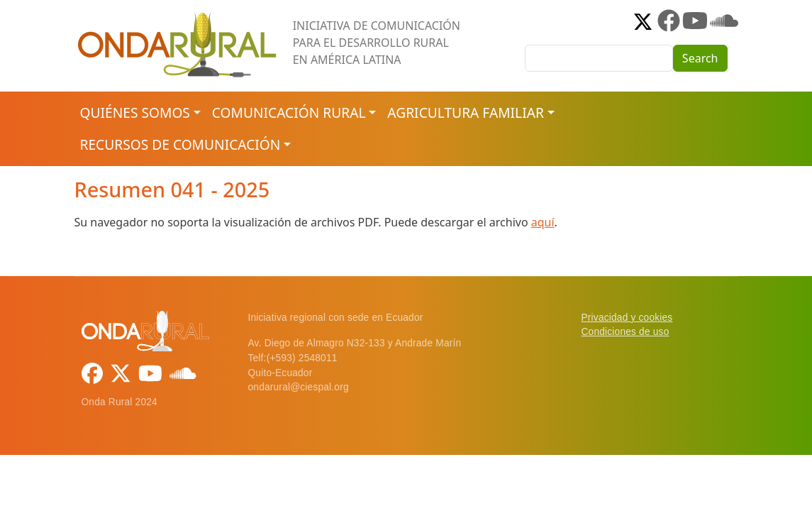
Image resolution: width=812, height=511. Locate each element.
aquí (543, 222)
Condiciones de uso (625, 332)
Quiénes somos (135, 112)
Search (700, 58)
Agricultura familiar (465, 112)
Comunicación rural (289, 112)
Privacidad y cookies (627, 318)
